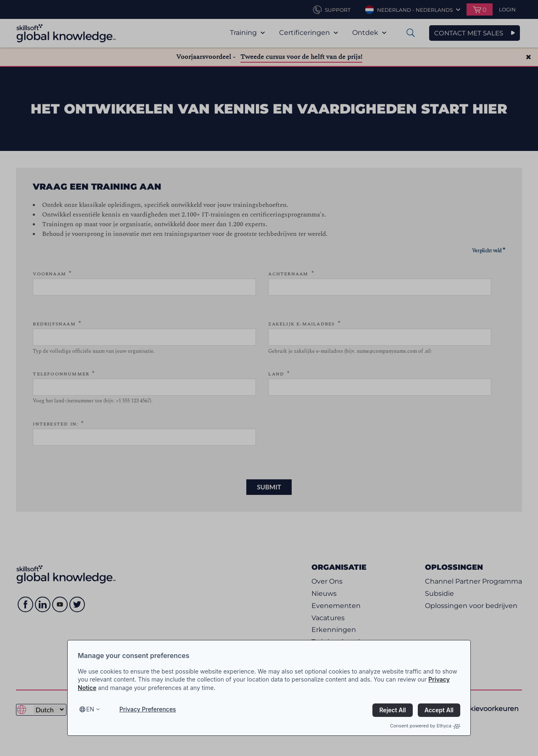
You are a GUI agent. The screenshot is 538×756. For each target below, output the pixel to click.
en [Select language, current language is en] (90, 709)
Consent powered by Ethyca (425, 726)
